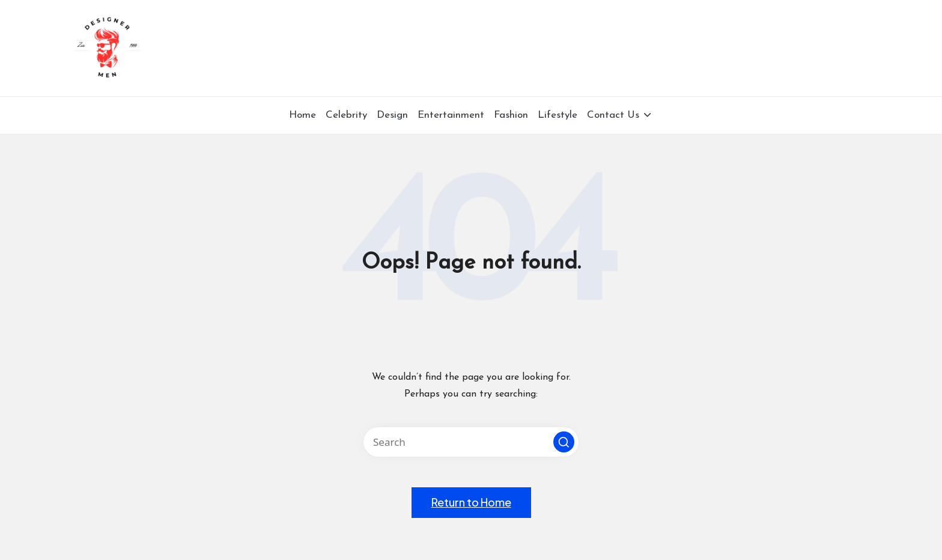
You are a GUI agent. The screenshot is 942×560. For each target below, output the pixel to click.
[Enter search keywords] (471, 442)
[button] (564, 442)
